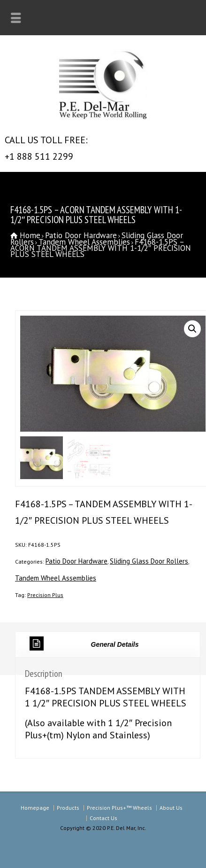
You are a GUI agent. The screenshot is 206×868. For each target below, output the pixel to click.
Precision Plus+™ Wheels (119, 808)
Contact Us (103, 818)
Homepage (35, 808)
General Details (84, 643)
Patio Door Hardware (81, 235)
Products (68, 808)
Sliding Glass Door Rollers (149, 561)
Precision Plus (45, 595)
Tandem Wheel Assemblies (84, 242)
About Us (171, 808)
